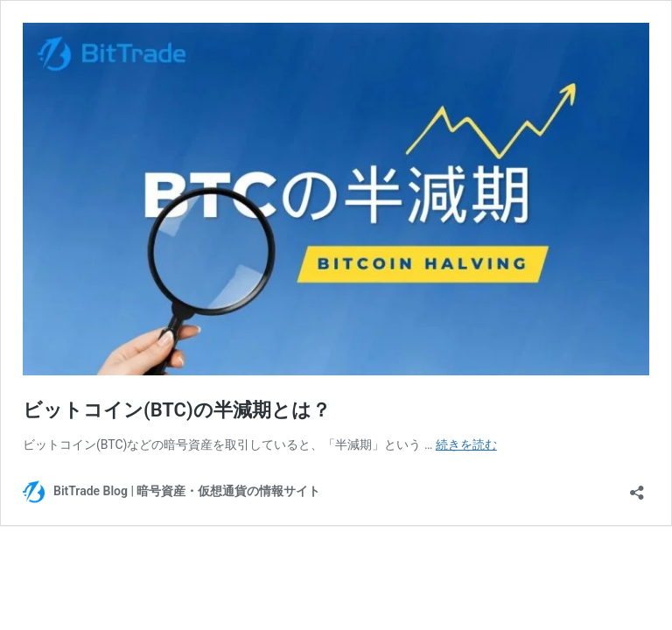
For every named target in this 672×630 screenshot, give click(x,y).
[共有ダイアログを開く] (637, 487)
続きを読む (466, 444)
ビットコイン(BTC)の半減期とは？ (177, 410)
